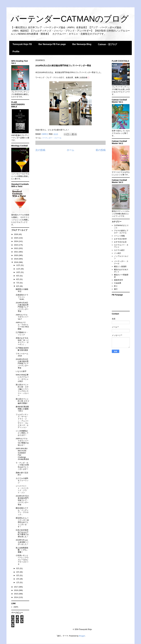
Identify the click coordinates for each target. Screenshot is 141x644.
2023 (16, 245)
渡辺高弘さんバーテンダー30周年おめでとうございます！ (22, 522)
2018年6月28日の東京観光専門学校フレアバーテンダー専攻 (22, 307)
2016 (16, 590)
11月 (18, 269)
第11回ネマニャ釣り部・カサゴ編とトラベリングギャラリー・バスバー (22, 390)
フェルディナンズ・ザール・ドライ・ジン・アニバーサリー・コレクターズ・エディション (22, 421)
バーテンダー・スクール (52, 138)
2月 (18, 579)
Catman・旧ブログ (107, 44)
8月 (18, 279)
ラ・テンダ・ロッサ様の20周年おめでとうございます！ (22, 466)
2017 (16, 587)
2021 (16, 252)
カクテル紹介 (119, 250)
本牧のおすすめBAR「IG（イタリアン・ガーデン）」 (22, 341)
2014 (16, 597)
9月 (18, 276)
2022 (16, 248)
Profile (16, 52)
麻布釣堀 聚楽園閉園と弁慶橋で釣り (22, 409)
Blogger (82, 636)
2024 (16, 241)
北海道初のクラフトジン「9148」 (22, 297)
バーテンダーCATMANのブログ (70, 19)
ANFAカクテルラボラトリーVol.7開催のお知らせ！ (22, 442)
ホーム (70, 150)
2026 (16, 234)
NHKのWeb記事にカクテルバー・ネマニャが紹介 (22, 378)
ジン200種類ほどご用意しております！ (22, 433)
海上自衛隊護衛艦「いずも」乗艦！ (22, 550)
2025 (16, 238)
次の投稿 (40, 150)
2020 (16, 255)
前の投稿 (101, 150)
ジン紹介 (118, 253)
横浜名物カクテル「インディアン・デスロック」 (22, 511)
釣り (116, 286)
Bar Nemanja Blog (82, 44)
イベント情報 (119, 236)
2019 (16, 259)
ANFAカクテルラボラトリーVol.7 (22, 317)
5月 (18, 568)
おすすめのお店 (120, 242)
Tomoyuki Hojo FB (22, 44)
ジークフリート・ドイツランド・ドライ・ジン (22, 489)
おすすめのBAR (120, 239)
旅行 (116, 289)
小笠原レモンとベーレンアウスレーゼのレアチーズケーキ (22, 560)
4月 (18, 572)
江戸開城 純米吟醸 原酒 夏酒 (22, 349)
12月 (18, 265)
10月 (18, 272)
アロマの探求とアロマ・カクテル (121, 232)
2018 (16, 262)
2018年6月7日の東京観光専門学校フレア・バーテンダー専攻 (22, 500)
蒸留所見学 (118, 280)
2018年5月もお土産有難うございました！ (22, 542)
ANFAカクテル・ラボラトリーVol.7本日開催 (22, 326)
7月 (18, 283)
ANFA (16, 607)
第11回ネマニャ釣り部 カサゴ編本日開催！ (22, 401)
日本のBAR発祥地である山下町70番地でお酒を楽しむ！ (22, 533)
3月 (18, 575)
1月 (18, 582)
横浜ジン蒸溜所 (120, 266)
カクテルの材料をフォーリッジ (22, 480)
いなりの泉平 (21, 371)
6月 (18, 286)
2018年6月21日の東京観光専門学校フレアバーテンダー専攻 (22, 363)
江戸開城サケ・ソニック (22, 333)
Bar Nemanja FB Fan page (52, 44)
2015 (16, 594)
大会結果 (118, 283)
